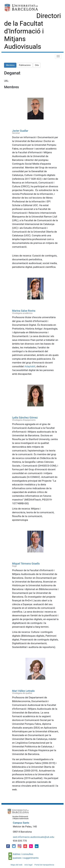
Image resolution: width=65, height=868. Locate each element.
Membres (10, 65)
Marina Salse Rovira (24, 311)
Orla (37, 65)
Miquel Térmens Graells (26, 564)
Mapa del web (16, 865)
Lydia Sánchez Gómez (25, 418)
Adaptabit (30, 366)
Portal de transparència (44, 865)
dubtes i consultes (23, 854)
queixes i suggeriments (26, 858)
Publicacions (25, 65)
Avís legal (28, 865)
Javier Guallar (20, 131)
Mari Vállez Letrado (23, 691)
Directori (49, 16)
